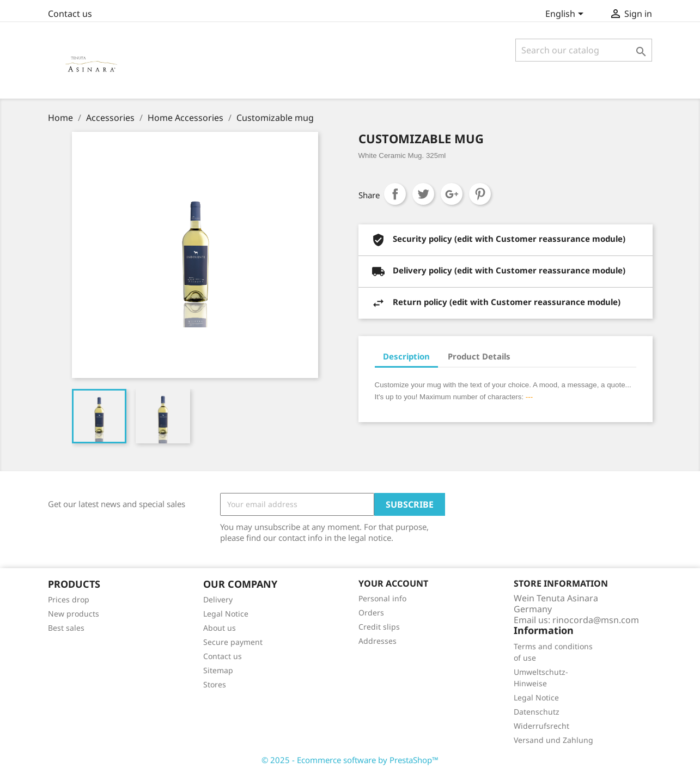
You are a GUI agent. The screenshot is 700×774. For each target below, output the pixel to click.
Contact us (70, 14)
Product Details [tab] (479, 356)
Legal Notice (226, 614)
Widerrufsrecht (541, 726)
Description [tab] (406, 356)
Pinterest (480, 194)
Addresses (378, 641)
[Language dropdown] (566, 15)
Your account (393, 583)
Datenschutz (537, 712)
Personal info (382, 598)
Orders (371, 613)
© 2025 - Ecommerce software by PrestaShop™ (350, 760)
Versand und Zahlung (553, 740)
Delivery (218, 599)
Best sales (66, 628)
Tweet (423, 194)
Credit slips (379, 627)
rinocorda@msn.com (596, 620)
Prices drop (69, 599)
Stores (215, 684)
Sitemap (218, 670)
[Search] (584, 50)
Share (395, 194)
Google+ (452, 194)
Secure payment (233, 642)
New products (74, 614)
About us (220, 628)
